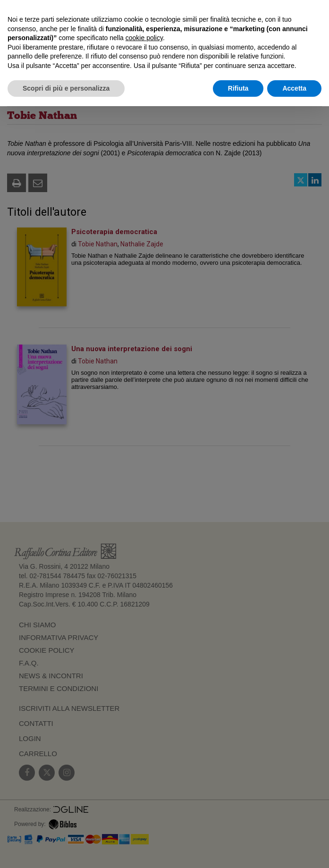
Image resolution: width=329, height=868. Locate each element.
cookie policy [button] (144, 38)
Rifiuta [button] (238, 88)
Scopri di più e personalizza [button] (66, 88)
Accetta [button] (294, 88)
